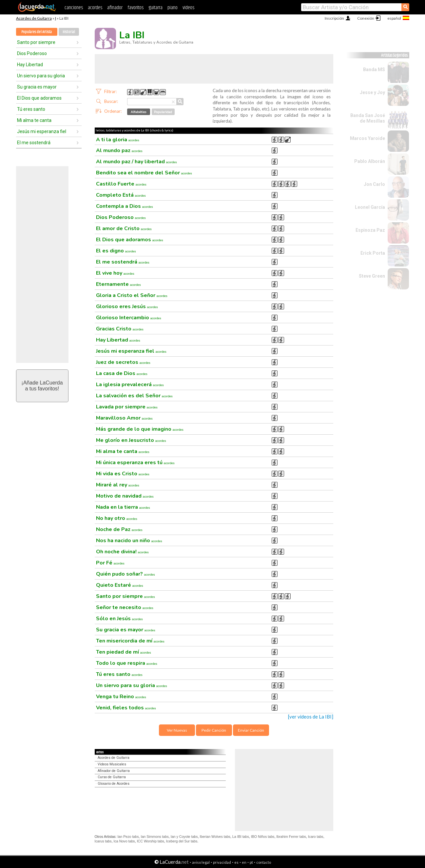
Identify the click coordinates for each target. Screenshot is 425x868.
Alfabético (138, 112)
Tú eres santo (31, 109)
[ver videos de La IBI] (311, 717)
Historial (69, 32)
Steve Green (372, 276)
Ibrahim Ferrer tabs (291, 837)
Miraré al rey (118, 485)
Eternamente (118, 284)
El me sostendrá (34, 143)
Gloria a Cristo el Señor (132, 295)
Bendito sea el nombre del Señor (144, 173)
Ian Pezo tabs (128, 837)
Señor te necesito (125, 607)
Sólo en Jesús (119, 619)
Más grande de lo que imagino (140, 429)
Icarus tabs (103, 841)
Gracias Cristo (120, 329)
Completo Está (121, 195)
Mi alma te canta (34, 120)
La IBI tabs (241, 837)
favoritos (135, 8)
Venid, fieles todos (126, 708)
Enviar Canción (251, 730)
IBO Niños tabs (263, 837)
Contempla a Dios (125, 206)
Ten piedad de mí (124, 652)
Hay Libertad (30, 65)
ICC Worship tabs (151, 841)
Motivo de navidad (125, 496)
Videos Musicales (112, 764)
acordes (95, 8)
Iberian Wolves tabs (215, 837)
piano (173, 8)
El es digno (116, 251)
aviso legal (201, 862)
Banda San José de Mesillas (368, 118)
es (236, 862)
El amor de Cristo (124, 228)
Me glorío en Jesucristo (131, 440)
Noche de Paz (119, 529)
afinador (115, 8)
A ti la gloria (118, 140)
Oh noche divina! (122, 552)
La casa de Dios (122, 373)
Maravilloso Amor (124, 418)
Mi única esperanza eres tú (135, 463)
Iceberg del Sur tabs (182, 841)
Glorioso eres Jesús (127, 306)
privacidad (222, 862)
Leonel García (370, 207)
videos (188, 8)
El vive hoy (115, 273)
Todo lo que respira (127, 663)
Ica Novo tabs (124, 841)
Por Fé (110, 563)
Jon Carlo (374, 184)
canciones (74, 8)
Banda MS (374, 69)
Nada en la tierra (123, 507)
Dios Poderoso (32, 53)
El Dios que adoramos (39, 98)
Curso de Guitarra (112, 777)
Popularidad (163, 112)
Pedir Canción (214, 730)
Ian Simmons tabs (155, 837)
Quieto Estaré (120, 585)
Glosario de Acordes (114, 784)
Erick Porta (373, 253)
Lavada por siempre (127, 407)
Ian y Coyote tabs (184, 837)
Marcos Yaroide (367, 138)
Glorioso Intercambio (129, 318)
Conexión (366, 18)
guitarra (155, 8)
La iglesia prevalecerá (130, 385)
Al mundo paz (119, 150)
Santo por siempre (36, 42)
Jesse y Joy (372, 92)
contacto (264, 862)
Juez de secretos (123, 362)
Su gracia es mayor (37, 87)
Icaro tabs (316, 837)
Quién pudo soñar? (126, 574)
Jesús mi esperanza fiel (42, 131)
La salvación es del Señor (134, 396)
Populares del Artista (37, 32)
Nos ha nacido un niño (129, 541)
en (244, 862)
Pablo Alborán (370, 161)
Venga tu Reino (121, 697)
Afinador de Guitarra (114, 771)
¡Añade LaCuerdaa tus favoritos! (42, 386)
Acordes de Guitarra (34, 18)
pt (251, 862)
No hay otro (117, 518)
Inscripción (334, 18)
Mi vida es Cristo (123, 474)
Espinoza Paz (370, 230)
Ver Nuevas (177, 730)
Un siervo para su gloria (41, 76)
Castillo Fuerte (121, 184)
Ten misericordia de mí (130, 641)
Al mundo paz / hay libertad (136, 162)
